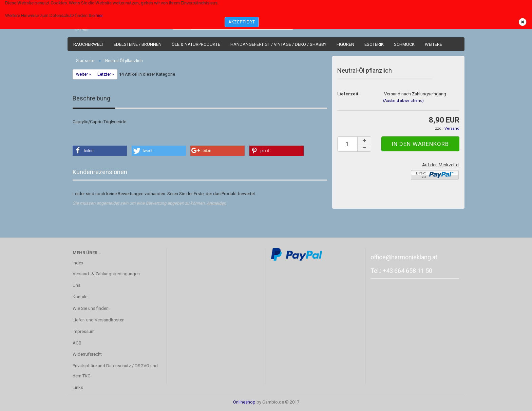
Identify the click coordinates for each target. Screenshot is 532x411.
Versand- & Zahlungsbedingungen (106, 274)
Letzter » (106, 74)
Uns (77, 285)
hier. (100, 15)
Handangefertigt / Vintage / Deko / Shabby (278, 44)
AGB (77, 343)
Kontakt (80, 297)
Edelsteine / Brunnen (138, 44)
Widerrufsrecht (87, 354)
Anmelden (216, 203)
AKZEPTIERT (242, 22)
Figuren (345, 44)
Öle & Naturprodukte (196, 44)
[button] (100, 151)
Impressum (84, 331)
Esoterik (374, 44)
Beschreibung (91, 98)
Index (78, 263)
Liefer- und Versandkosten (99, 320)
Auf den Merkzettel (441, 165)
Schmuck (404, 44)
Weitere (433, 44)
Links (78, 387)
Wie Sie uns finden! (91, 308)
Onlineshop (244, 402)
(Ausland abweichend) (403, 101)
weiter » (83, 74)
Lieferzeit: (348, 94)
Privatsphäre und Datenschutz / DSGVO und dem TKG (115, 371)
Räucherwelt (88, 44)
